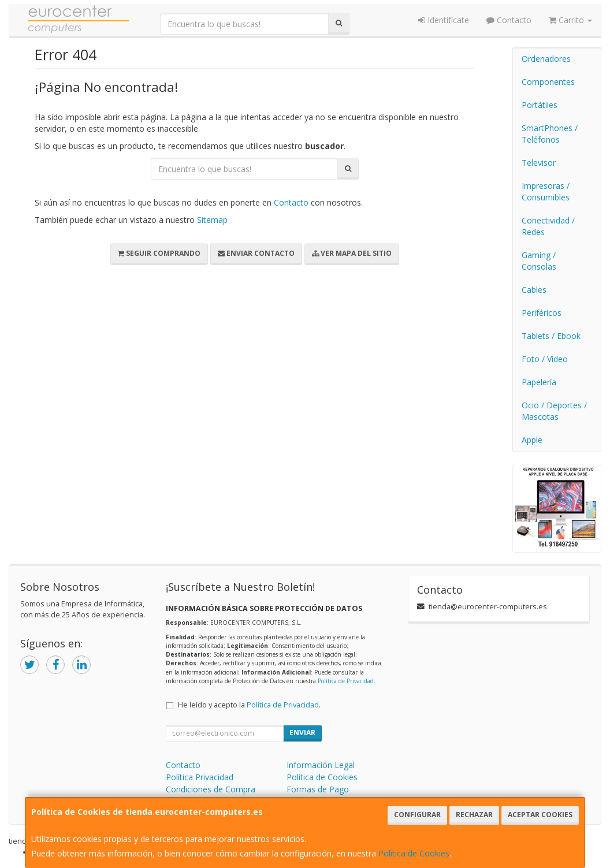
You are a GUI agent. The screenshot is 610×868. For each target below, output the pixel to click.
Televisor (539, 163)
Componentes (548, 82)
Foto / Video (545, 359)
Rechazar (474, 815)
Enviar (302, 733)
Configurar (417, 815)
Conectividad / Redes (548, 226)
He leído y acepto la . (249, 705)
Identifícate (444, 20)
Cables (534, 290)
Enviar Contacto (256, 253)
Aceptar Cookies (540, 815)
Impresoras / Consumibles (546, 191)
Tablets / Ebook (551, 336)
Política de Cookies (414, 853)
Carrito (570, 20)
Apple (532, 440)
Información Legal (321, 765)
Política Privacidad (200, 777)
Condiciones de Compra (211, 789)
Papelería (539, 382)
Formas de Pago (318, 789)
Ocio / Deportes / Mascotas (554, 411)
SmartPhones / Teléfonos (550, 134)
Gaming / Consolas (539, 261)
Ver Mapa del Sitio (352, 253)
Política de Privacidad (346, 681)
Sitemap (212, 220)
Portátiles (540, 105)
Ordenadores (546, 59)
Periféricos (542, 313)
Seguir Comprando (159, 253)
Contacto (509, 20)
